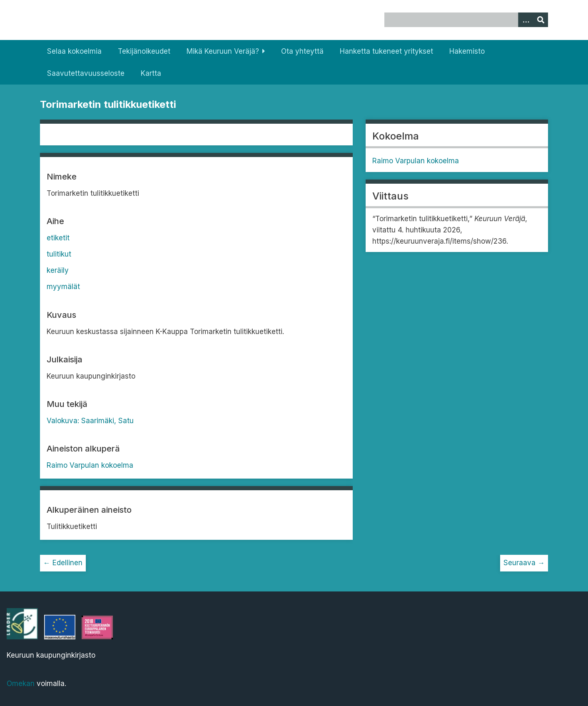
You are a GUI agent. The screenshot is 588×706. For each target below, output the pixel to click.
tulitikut (59, 254)
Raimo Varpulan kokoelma (90, 465)
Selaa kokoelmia (74, 51)
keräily (58, 270)
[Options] (526, 20)
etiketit (58, 238)
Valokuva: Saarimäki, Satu (90, 421)
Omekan (21, 684)
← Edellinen (63, 563)
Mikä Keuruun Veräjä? (223, 51)
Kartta (151, 73)
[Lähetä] (541, 20)
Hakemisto (467, 51)
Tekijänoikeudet (144, 51)
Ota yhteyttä (302, 51)
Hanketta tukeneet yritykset (386, 51)
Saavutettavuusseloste (86, 73)
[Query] (466, 20)
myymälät (63, 287)
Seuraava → (524, 563)
